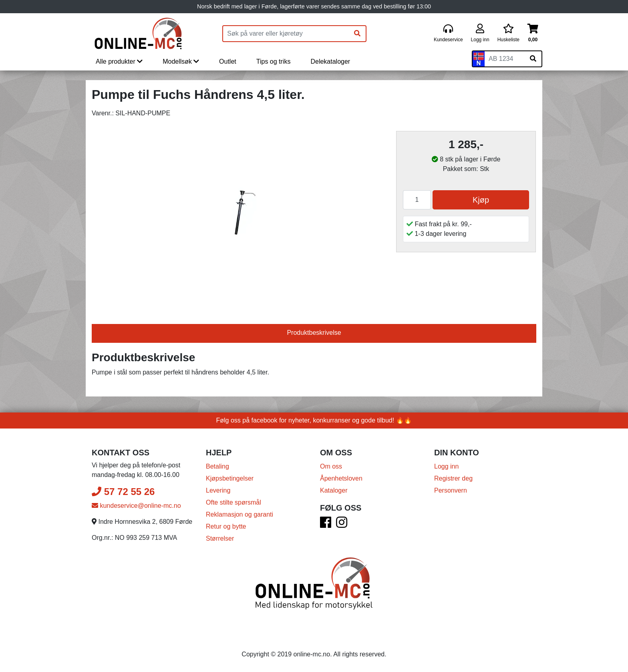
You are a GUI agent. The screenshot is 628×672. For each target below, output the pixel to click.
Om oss (331, 466)
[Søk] (357, 34)
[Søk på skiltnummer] (533, 59)
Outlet (228, 61)
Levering (218, 490)
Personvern (451, 490)
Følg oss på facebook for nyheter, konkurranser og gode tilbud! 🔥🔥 (314, 420)
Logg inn (446, 466)
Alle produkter (119, 61)
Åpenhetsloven (341, 478)
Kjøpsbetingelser (230, 478)
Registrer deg (453, 478)
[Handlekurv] (533, 33)
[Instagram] (342, 525)
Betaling (217, 466)
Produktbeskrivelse (314, 333)
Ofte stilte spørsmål (233, 502)
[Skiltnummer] (505, 59)
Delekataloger (330, 61)
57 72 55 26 (123, 492)
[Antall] (417, 200)
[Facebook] (326, 525)
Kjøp (481, 200)
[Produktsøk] (286, 34)
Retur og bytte (226, 526)
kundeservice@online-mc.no (136, 506)
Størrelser (220, 538)
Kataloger (334, 490)
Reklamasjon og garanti (240, 514)
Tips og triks (274, 61)
